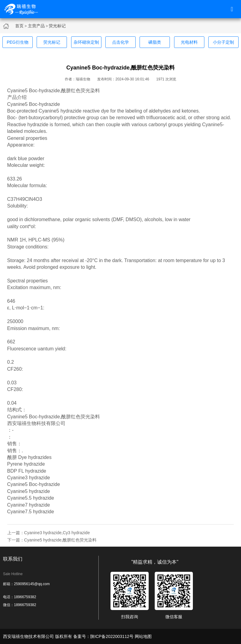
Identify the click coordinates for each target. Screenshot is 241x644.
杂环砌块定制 (86, 42)
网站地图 (143, 636)
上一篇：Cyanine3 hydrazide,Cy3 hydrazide (49, 533)
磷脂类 (155, 42)
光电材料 (189, 42)
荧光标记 (57, 26)
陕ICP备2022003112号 (112, 636)
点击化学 (120, 42)
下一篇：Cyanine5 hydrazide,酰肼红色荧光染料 (52, 540)
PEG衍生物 (18, 42)
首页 (19, 26)
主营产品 (36, 26)
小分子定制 (223, 42)
